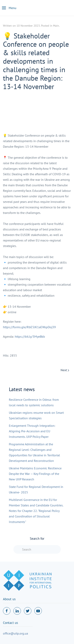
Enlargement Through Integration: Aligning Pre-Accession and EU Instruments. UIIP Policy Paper (32, 431)
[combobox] (37, 549)
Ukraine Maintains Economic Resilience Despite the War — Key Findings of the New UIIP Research (35, 474)
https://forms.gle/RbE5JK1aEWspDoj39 (29, 327)
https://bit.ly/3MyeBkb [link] (30, 336)
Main (56, 26)
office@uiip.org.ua (15, 633)
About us (9, 599)
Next (65, 370)
